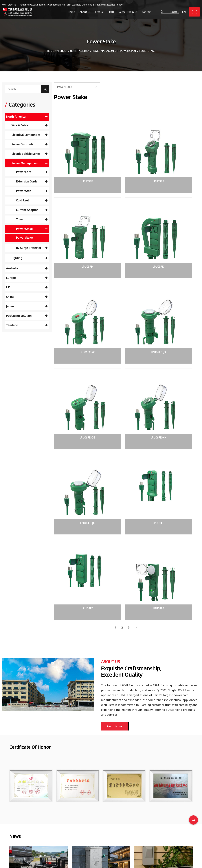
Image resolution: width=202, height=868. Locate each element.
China (27, 297)
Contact (147, 12)
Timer (32, 219)
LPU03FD (76, 233)
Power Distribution (29, 144)
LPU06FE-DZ (76, 301)
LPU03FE (76, 165)
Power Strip (32, 191)
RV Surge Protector (32, 248)
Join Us (133, 12)
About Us (85, 12)
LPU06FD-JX (175, 233)
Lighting (29, 258)
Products (82, 826)
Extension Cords (32, 181)
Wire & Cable (29, 125)
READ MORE (16, 686)
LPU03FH (175, 165)
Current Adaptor (32, 210)
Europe (27, 278)
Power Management (105, 52)
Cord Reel (32, 200)
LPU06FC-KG (126, 233)
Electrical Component (29, 135)
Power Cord (32, 172)
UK (27, 287)
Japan (27, 306)
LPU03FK (126, 165)
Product (100, 12)
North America (80, 52)
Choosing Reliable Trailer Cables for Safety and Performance (160, 820)
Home (71, 12)
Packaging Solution (27, 316)
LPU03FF (175, 369)
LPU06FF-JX (175, 301)
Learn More (115, 487)
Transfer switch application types (94, 650)
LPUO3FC (126, 369)
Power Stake (128, 52)
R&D (111, 12)
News (122, 12)
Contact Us (83, 846)
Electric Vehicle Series (29, 154)
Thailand (27, 325)
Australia (27, 268)
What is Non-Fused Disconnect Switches (161, 650)
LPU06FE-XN (126, 301)
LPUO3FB (76, 369)
